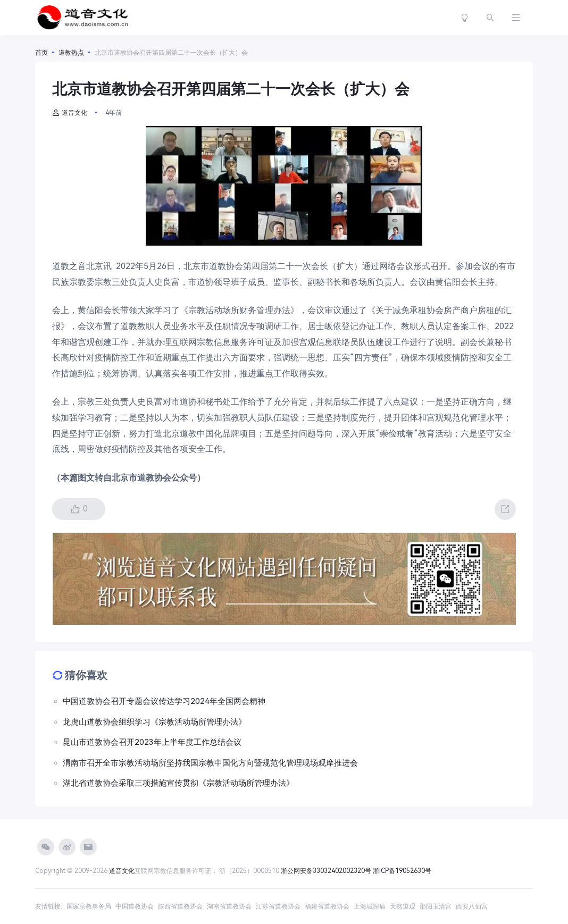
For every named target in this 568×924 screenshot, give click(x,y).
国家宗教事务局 (89, 906)
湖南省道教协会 (229, 906)
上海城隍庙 (370, 906)
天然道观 (403, 906)
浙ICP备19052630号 (402, 871)
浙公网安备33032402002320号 (326, 871)
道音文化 (70, 113)
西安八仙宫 (472, 906)
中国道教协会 (135, 906)
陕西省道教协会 (180, 906)
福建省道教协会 (327, 906)
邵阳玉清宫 (436, 906)
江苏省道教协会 (278, 906)
